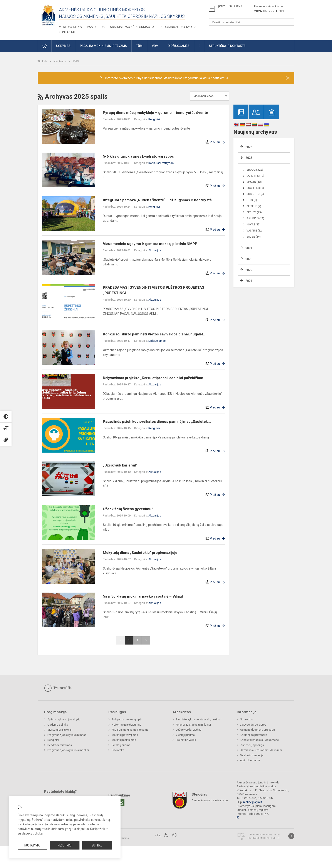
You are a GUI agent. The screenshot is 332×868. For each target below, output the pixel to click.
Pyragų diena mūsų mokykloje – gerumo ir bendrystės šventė (155, 113)
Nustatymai (32, 845)
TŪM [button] (139, 46)
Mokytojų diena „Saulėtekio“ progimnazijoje (140, 553)
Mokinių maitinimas (124, 740)
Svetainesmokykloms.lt (264, 838)
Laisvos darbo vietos (253, 725)
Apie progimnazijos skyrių (64, 719)
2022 (249, 270)
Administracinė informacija (132, 27)
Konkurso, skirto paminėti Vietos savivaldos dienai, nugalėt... (155, 334)
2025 (75, 61)
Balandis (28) (255, 218)
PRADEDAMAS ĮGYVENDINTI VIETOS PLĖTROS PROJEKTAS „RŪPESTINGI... (154, 290)
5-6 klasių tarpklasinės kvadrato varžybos (138, 156)
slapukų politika (32, 833)
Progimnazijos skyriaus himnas (67, 735)
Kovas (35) (253, 225)
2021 (249, 281)
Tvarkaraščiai (58, 688)
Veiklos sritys (70, 27)
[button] (45, 46)
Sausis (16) (254, 237)
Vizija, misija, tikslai (60, 730)
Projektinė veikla (186, 740)
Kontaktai (67, 32)
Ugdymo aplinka (58, 725)
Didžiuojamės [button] (179, 46)
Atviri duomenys (250, 760)
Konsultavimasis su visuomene (259, 740)
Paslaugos (96, 27)
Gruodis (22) (255, 170)
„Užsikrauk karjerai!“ (120, 465)
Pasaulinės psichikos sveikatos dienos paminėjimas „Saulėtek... (157, 422)
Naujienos (60, 61)
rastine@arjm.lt (253, 802)
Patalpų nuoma (121, 745)
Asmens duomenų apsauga (257, 730)
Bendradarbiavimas (60, 745)
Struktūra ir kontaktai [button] (228, 46)
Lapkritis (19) (255, 176)
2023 (249, 259)
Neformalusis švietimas (126, 725)
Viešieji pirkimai (186, 735)
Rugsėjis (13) (255, 188)
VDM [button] (155, 46)
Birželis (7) (254, 206)
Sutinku (97, 845)
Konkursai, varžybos (161, 163)
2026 (249, 147)
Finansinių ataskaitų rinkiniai (193, 725)
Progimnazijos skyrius (178, 27)
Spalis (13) (254, 182)
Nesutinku (65, 845)
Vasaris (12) (255, 231)
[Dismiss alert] (288, 78)
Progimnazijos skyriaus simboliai (68, 750)
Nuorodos (246, 719)
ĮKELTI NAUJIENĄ (230, 6)
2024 (249, 248)
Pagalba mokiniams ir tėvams (130, 730)
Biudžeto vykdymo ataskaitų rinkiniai (199, 719)
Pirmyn (146, 640)
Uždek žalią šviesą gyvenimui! (128, 509)
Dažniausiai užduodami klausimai (261, 750)
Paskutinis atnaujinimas (269, 9)
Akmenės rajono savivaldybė (210, 800)
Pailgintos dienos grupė (127, 719)
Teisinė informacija (252, 755)
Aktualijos (155, 250)
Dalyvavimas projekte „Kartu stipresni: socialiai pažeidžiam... (155, 378)
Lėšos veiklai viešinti (189, 730)
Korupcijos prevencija (254, 735)
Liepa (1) (252, 200)
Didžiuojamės (157, 341)
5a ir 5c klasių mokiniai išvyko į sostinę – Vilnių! (143, 596)
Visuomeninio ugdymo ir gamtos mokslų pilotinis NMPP (150, 244)
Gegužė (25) (254, 212)
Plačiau (215, 142)
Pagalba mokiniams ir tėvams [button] (103, 46)
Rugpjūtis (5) (255, 194)
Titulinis (43, 61)
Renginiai (154, 119)
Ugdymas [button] (63, 46)
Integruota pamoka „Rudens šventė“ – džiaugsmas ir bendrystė (157, 200)
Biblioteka (118, 750)
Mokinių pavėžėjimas (125, 735)
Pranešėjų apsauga (252, 745)
